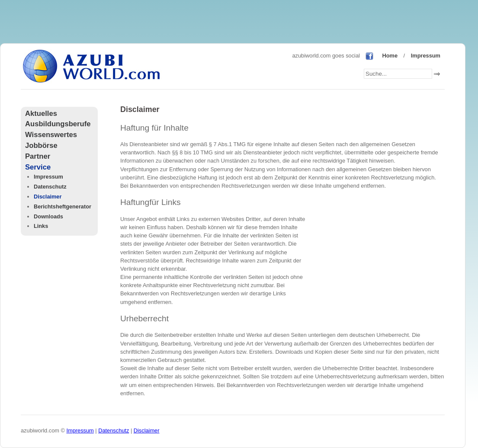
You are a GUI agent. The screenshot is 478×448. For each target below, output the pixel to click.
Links (41, 226)
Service (38, 167)
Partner (38, 156)
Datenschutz (50, 187)
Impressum (426, 56)
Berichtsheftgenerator (63, 206)
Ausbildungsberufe (58, 124)
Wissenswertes (51, 135)
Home (390, 56)
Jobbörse (41, 146)
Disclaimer (48, 197)
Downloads (48, 216)
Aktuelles (41, 114)
